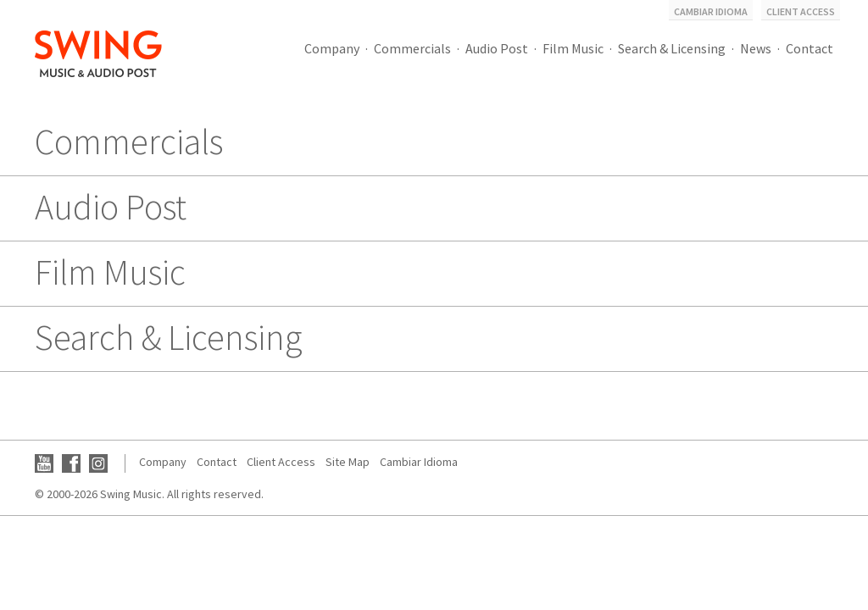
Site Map (348, 462)
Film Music (573, 48)
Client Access (801, 11)
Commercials (412, 48)
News (756, 48)
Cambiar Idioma (711, 11)
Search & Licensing (672, 48)
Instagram (98, 463)
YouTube (44, 463)
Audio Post (497, 48)
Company (332, 48)
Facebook (71, 463)
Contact (810, 48)
